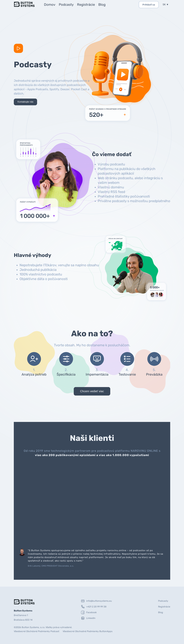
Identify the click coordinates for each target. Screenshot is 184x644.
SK (164, 5)
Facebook (89, 612)
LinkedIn (88, 618)
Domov (50, 5)
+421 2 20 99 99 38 (94, 607)
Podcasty (66, 5)
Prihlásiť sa (149, 5)
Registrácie (86, 5)
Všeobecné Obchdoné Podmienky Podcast (37, 631)
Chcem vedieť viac (92, 391)
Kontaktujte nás (25, 102)
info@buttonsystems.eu (96, 601)
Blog (102, 5)
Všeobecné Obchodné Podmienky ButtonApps (88, 631)
